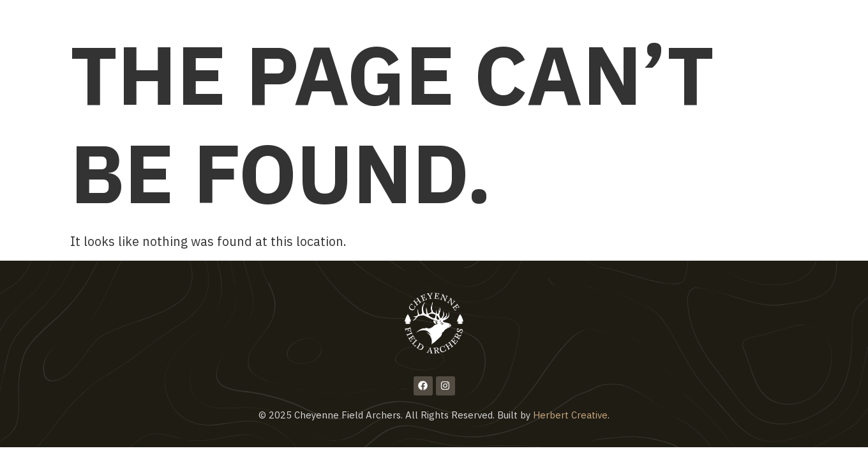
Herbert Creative (570, 415)
